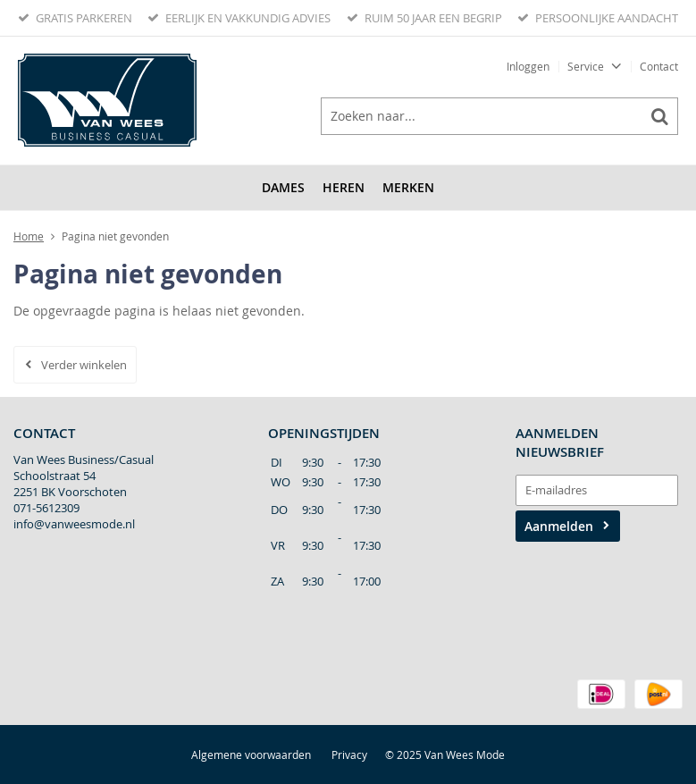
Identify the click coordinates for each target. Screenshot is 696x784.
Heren (344, 187)
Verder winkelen (84, 365)
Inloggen (528, 66)
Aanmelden (559, 526)
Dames (283, 187)
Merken (408, 187)
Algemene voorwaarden (251, 754)
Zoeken (659, 116)
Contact (659, 66)
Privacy (349, 754)
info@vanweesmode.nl (74, 524)
